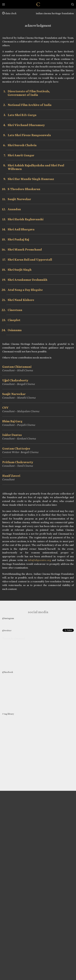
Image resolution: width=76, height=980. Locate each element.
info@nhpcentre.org (39, 560)
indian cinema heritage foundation (55, 13)
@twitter (7, 630)
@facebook (8, 672)
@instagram (8, 618)
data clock (9, 13)
